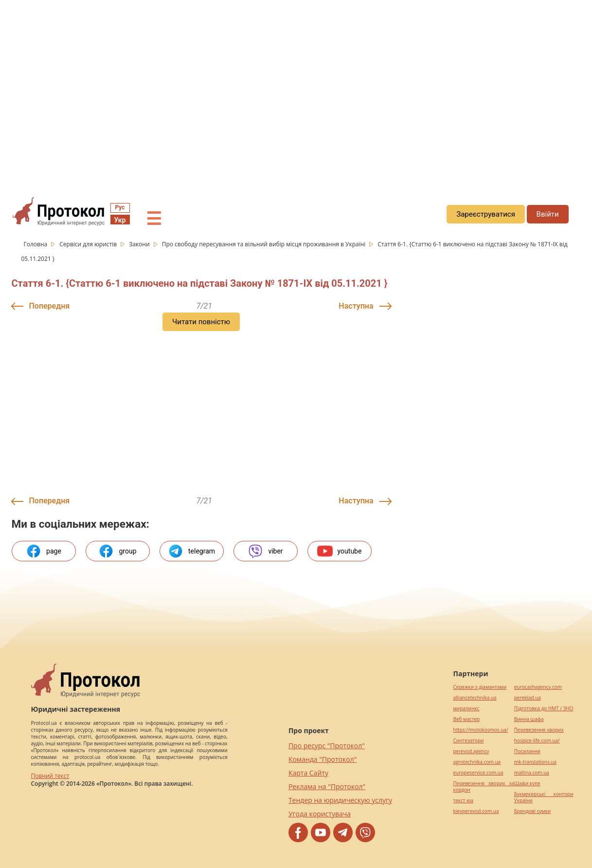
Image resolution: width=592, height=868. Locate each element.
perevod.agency (471, 751)
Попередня (50, 306)
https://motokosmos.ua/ (481, 730)
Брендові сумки (532, 811)
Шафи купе (527, 784)
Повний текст (50, 776)
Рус (120, 207)
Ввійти (548, 214)
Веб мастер (467, 719)
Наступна (356, 306)
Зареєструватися (486, 214)
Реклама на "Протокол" (327, 786)
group (117, 551)
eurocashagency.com (538, 687)
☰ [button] (154, 219)
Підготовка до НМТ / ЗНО (544, 709)
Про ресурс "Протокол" (327, 746)
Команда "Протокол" (323, 759)
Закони (140, 244)
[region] (296, 88)
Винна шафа (529, 719)
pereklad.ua (528, 698)
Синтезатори (469, 741)
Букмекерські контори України (544, 797)
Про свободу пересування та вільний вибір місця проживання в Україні (265, 244)
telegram (191, 551)
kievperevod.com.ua (476, 811)
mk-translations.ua (535, 762)
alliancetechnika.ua (475, 698)
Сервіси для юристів (89, 244)
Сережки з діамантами (480, 687)
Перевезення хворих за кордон (484, 787)
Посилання (527, 751)
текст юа (463, 801)
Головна (36, 244)
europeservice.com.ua (478, 773)
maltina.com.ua (532, 773)
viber (265, 551)
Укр (120, 220)
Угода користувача (320, 814)
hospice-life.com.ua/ (537, 741)
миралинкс (466, 709)
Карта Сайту (308, 773)
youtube (340, 551)
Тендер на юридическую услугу (340, 800)
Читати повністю (201, 322)
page (44, 551)
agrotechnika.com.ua (477, 762)
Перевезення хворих (539, 730)
